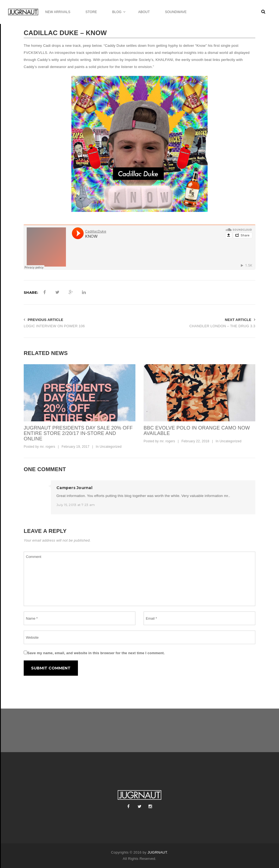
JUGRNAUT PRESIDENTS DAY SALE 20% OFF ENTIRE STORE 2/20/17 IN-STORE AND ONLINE (78, 433)
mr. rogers (47, 447)
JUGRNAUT (157, 852)
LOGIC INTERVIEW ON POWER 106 (54, 326)
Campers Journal (74, 488)
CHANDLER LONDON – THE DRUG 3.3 (222, 326)
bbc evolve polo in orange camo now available (197, 431)
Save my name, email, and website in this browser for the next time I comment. (96, 653)
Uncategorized (111, 447)
